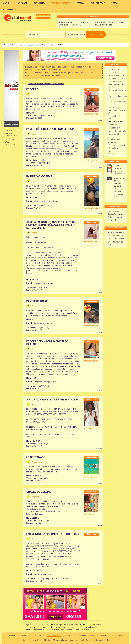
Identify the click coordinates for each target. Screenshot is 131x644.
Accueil (7, 3)
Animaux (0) (113, 73)
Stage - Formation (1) (117, 131)
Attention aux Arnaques (114, 153)
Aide (107, 640)
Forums (81, 3)
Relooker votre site (116, 236)
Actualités (40, 3)
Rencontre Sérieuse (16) (116, 117)
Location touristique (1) (116, 103)
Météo (114, 3)
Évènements (9, 10)
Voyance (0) (113, 134)
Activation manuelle (116, 148)
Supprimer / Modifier (117, 145)
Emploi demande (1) (117, 79)
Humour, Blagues (115, 220)
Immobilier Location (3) (117, 86)
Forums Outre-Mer (115, 211)
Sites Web (23, 3)
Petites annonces (61, 3)
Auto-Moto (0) (114, 69)
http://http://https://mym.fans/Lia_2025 (52, 579)
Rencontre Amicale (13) (116, 112)
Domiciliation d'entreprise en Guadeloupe (12, 142)
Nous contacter (61, 640)
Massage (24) (114, 128)
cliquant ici (87, 630)
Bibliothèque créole (87, 636)
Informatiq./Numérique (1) (117, 96)
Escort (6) (112, 125)
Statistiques (98, 640)
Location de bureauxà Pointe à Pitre (11, 133)
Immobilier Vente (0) (117, 90)
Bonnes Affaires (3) (116, 76)
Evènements (117, 636)
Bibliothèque (98, 3)
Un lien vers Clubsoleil (117, 239)
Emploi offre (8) (115, 82)
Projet (89, 640)
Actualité (38, 636)
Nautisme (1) (113, 107)
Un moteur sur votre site (116, 243)
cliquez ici (62, 70)
